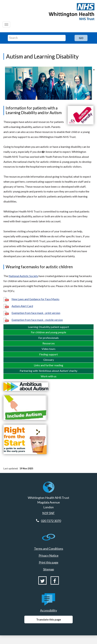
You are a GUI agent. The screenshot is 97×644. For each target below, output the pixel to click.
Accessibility (48, 610)
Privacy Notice (49, 555)
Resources (49, 343)
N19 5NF (48, 513)
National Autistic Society (23, 276)
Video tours (48, 349)
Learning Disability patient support (48, 327)
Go (81, 38)
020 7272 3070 (51, 521)
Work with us (49, 376)
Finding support (48, 354)
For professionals (48, 338)
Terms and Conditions (49, 549)
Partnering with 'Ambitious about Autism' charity (48, 371)
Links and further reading (48, 365)
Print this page (49, 562)
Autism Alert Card (22, 306)
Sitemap (49, 569)
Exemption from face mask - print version (36, 313)
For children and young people (48, 332)
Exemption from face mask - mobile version (37, 320)
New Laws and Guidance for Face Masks (35, 299)
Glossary (49, 360)
